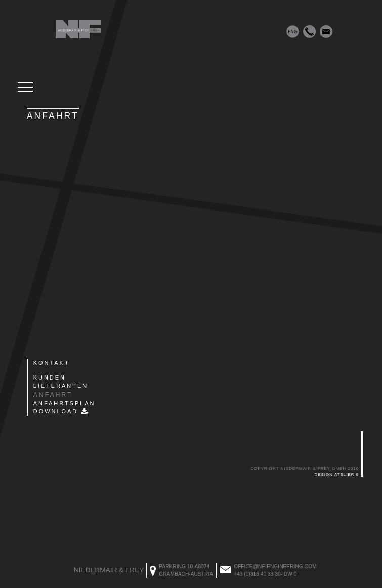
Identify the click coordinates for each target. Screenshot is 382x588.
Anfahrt (53, 395)
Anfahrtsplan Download (65, 408)
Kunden (50, 377)
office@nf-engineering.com (275, 566)
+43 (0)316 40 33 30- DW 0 (265, 574)
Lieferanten (61, 386)
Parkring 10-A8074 (184, 566)
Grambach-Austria (186, 574)
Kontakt (52, 363)
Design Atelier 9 (336, 474)
